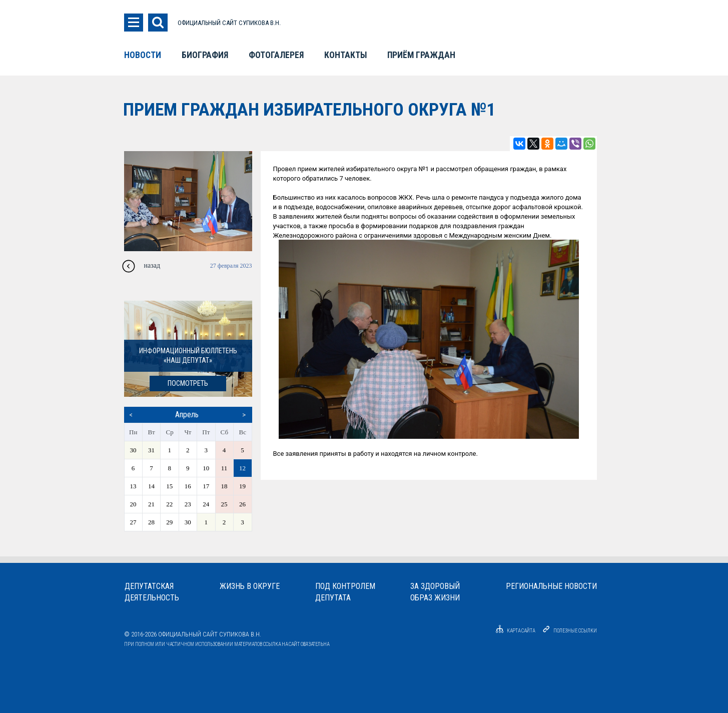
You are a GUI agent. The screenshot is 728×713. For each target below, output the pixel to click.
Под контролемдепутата (345, 592)
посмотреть (188, 384)
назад (152, 265)
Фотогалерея (276, 55)
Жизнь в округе (250, 586)
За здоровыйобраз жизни (435, 592)
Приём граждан (421, 55)
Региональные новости (551, 586)
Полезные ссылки (575, 631)
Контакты (345, 55)
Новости (143, 55)
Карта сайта (514, 631)
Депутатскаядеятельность (152, 592)
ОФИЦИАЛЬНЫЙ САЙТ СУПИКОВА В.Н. (229, 23)
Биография (205, 55)
